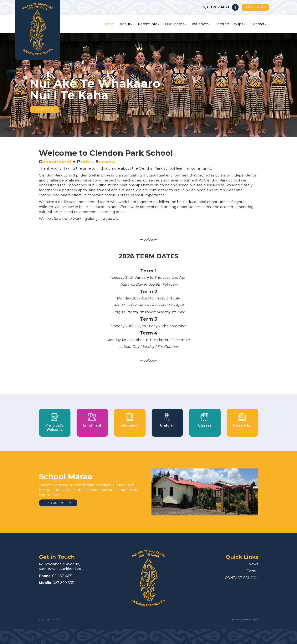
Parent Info (149, 24)
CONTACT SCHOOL (242, 578)
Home (109, 24)
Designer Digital (250, 619)
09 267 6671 (62, 576)
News (253, 564)
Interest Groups (231, 24)
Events (252, 571)
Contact (259, 24)
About (126, 24)
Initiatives (201, 24)
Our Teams (176, 24)
